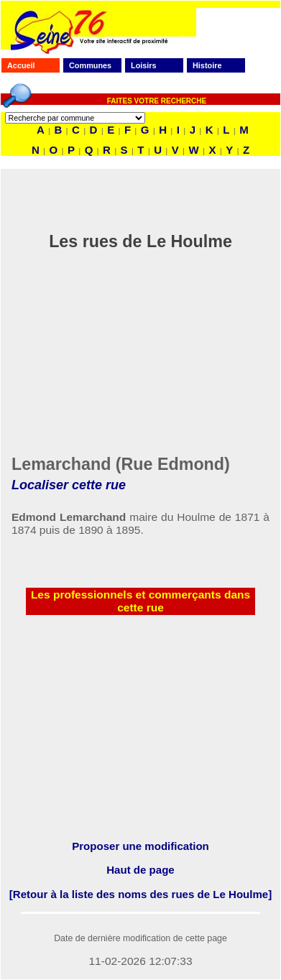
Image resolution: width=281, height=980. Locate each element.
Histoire (207, 65)
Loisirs (144, 65)
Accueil (21, 65)
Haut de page (140, 870)
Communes (90, 65)
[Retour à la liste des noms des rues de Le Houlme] (140, 894)
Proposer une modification (140, 846)
